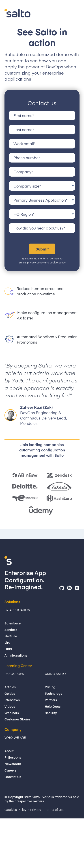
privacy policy (35, 262)
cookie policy (58, 262)
